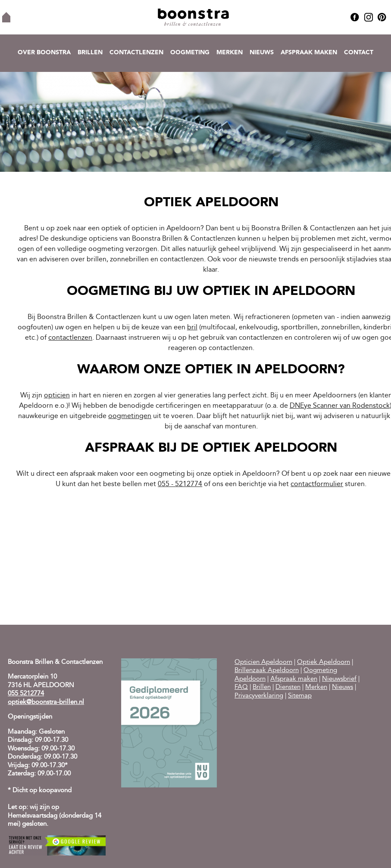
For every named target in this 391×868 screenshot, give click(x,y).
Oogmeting (190, 53)
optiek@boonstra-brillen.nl (46, 702)
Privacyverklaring (259, 696)
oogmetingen (130, 416)
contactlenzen (70, 338)
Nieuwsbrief (339, 679)
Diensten (288, 687)
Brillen (90, 53)
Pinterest (382, 17)
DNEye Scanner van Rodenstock (340, 406)
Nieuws (262, 53)
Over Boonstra (44, 53)
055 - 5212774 (180, 484)
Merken (230, 53)
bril (192, 328)
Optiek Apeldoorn (324, 662)
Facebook (355, 17)
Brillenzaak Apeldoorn (267, 671)
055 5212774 (26, 694)
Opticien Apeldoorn (263, 662)
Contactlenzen (136, 53)
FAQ (241, 687)
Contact (359, 53)
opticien (57, 396)
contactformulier (317, 484)
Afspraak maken (309, 53)
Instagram (369, 17)
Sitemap (300, 696)
